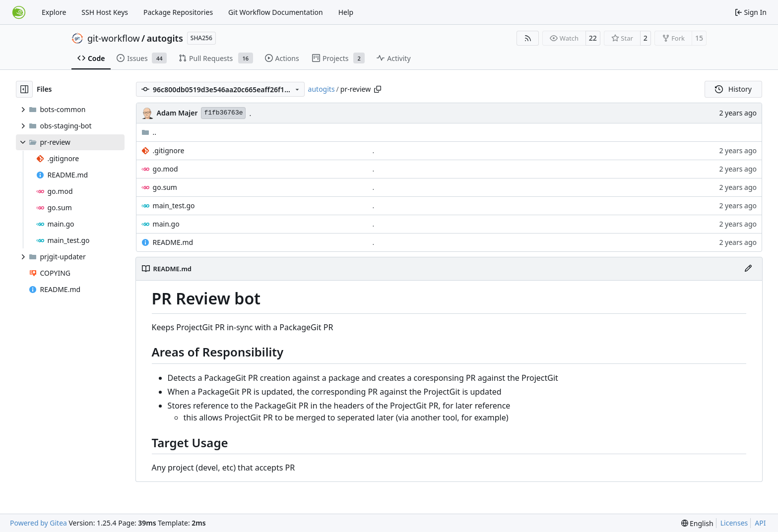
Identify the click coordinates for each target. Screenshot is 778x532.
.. (149, 132)
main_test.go (174, 206)
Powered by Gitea (38, 523)
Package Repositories (178, 12)
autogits (165, 38)
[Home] (19, 12)
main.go (166, 224)
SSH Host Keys (105, 12)
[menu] (697, 523)
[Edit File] (748, 269)
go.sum (165, 187)
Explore (54, 12)
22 (593, 38)
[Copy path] (378, 89)
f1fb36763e (223, 113)
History (733, 89)
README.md (173, 242)
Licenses (734, 523)
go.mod (165, 169)
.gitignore (169, 150)
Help (346, 12)
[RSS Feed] (528, 38)
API (760, 523)
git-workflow (114, 38)
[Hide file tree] (24, 89)
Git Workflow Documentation (276, 12)
